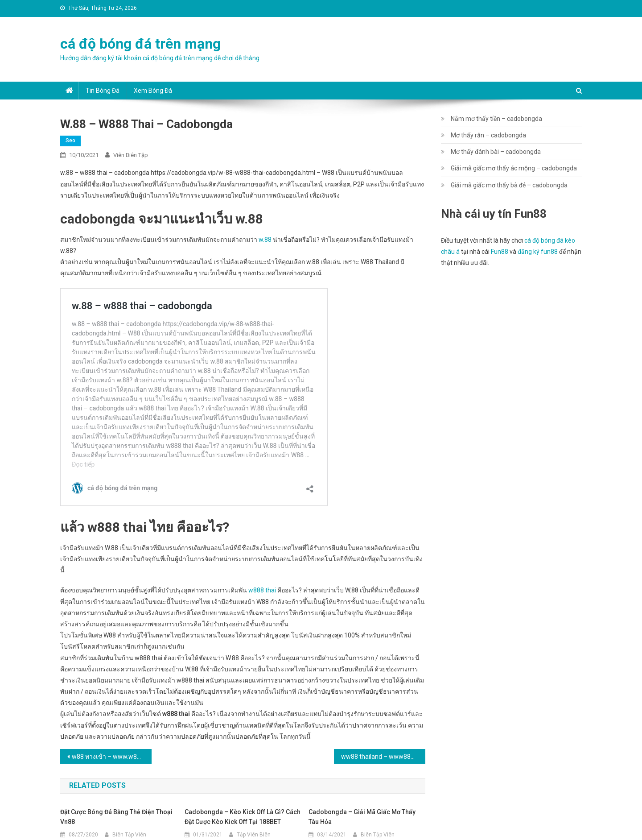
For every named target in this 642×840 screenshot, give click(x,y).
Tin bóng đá (103, 91)
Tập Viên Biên (254, 835)
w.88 (265, 240)
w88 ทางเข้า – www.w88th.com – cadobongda (112, 757)
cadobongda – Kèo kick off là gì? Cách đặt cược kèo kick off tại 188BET (243, 817)
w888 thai (262, 590)
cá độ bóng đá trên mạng (140, 44)
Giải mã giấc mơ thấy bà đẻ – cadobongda (509, 185)
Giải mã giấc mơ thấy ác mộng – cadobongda (514, 168)
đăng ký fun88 (538, 252)
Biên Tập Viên (129, 835)
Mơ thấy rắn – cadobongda (488, 135)
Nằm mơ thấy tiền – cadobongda (496, 119)
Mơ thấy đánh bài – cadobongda (496, 152)
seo (70, 141)
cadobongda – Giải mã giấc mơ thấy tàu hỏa (362, 817)
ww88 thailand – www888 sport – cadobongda (383, 757)
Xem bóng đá (153, 91)
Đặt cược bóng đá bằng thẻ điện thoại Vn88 (116, 817)
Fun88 (500, 252)
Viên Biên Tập (131, 155)
